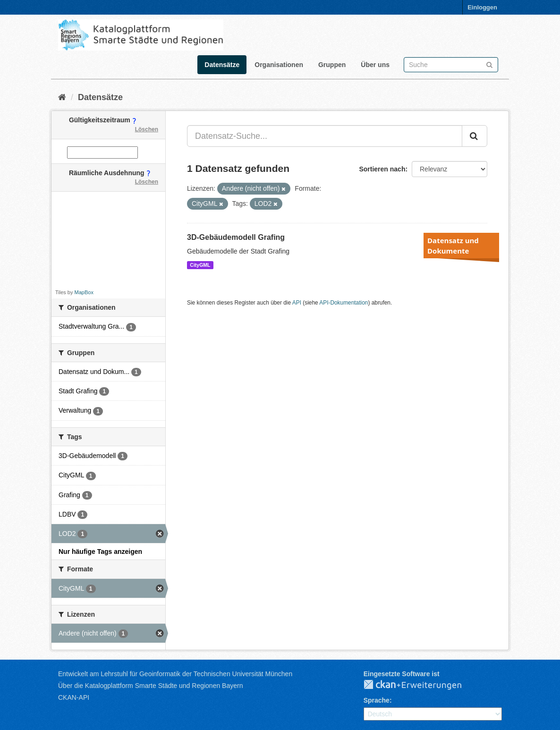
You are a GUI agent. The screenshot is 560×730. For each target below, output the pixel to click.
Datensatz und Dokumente (453, 246)
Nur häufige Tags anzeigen (100, 552)
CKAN (420, 685)
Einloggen (482, 7)
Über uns (375, 65)
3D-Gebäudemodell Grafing (236, 237)
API (297, 303)
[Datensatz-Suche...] (325, 136)
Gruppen (332, 65)
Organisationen (279, 65)
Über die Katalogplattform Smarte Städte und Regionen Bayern (150, 686)
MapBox (84, 292)
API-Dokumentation (344, 303)
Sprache (377, 700)
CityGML (200, 265)
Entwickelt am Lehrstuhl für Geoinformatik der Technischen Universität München (175, 674)
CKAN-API (74, 697)
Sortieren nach (382, 169)
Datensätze (222, 65)
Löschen (147, 129)
